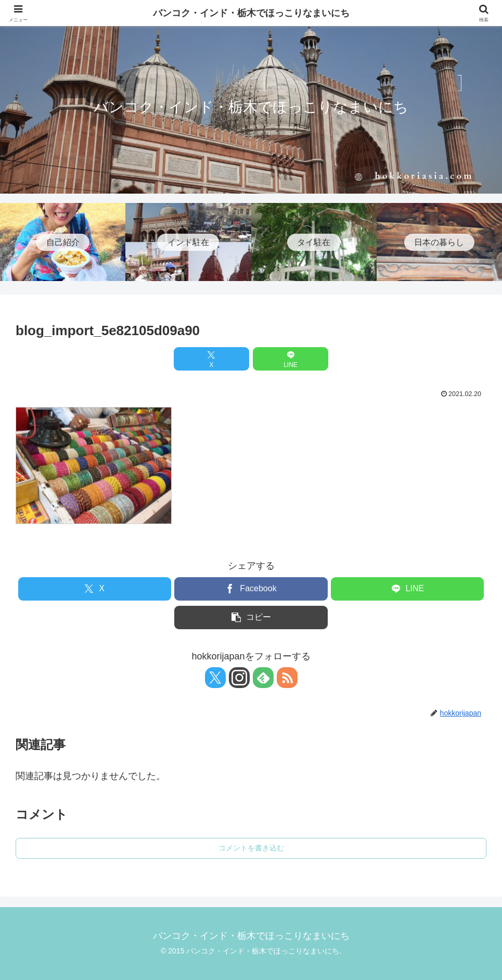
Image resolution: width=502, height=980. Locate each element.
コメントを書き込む (251, 848)
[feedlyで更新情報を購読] (263, 678)
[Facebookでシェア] (251, 589)
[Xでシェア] (211, 359)
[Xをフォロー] (215, 678)
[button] (251, 618)
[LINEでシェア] (291, 359)
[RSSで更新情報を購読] (287, 678)
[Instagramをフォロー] (239, 678)
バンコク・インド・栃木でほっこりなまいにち (251, 13)
